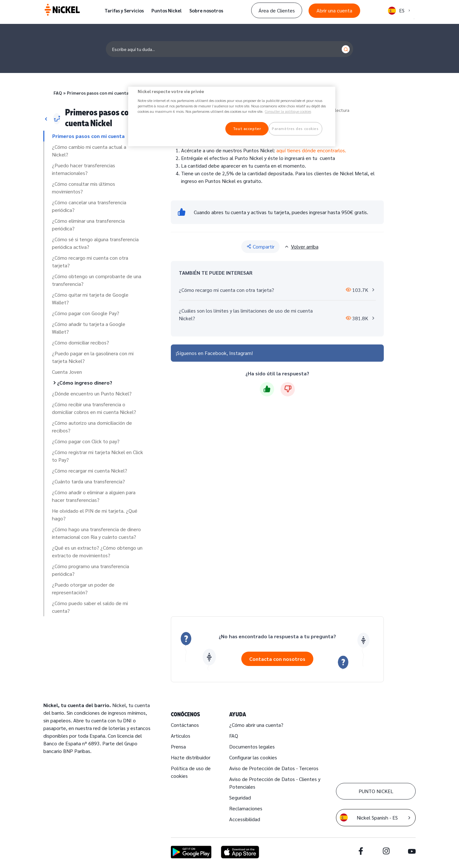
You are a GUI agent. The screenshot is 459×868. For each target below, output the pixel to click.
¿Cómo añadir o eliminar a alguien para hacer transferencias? (94, 496)
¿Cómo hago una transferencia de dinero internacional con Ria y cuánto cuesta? (96, 533)
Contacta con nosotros (277, 659)
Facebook (216, 353)
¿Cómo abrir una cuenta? (256, 725)
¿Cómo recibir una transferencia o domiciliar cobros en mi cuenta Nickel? (94, 408)
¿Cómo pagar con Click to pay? (86, 441)
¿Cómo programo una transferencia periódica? (91, 570)
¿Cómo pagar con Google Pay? (86, 313)
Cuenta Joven (67, 372)
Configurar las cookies (253, 757)
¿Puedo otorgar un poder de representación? (83, 588)
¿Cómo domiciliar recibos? (80, 342)
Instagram (240, 353)
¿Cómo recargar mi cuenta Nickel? (90, 470)
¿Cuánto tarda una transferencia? (88, 481)
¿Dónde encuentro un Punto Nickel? (92, 393)
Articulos (181, 736)
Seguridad (240, 797)
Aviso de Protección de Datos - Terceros (274, 768)
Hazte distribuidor (191, 757)
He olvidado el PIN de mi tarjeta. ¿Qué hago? (95, 514)
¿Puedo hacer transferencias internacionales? (84, 169)
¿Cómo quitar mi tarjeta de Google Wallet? (90, 298)
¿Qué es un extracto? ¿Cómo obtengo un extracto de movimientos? (97, 551)
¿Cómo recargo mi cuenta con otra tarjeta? (90, 261)
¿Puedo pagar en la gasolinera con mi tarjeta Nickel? (93, 357)
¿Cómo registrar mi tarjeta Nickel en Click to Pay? (98, 456)
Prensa (178, 746)
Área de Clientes (277, 10)
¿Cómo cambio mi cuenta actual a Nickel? (89, 151)
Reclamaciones (246, 808)
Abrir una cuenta (334, 10)
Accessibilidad (245, 819)
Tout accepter (247, 129)
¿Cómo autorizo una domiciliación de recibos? (92, 427)
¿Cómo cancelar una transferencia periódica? (89, 206)
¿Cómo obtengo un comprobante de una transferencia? (97, 280)
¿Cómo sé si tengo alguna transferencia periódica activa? (95, 243)
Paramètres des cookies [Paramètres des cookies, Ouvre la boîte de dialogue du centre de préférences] (295, 129)
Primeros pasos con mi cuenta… (100, 93)
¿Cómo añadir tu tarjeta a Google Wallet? (89, 328)
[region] (232, 116)
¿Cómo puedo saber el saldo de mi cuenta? (90, 607)
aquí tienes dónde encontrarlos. (311, 150)
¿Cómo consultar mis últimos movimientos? (84, 188)
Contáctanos (185, 725)
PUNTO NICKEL (376, 791)
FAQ (58, 93)
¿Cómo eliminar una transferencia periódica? (88, 224)
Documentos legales (252, 746)
